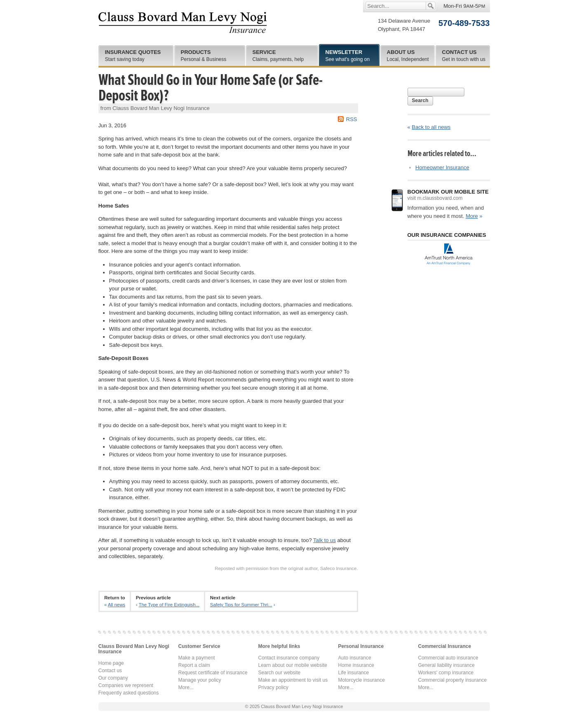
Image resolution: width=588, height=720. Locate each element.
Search (420, 101)
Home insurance (356, 665)
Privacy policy (273, 687)
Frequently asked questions (129, 693)
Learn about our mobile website (293, 665)
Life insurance (354, 673)
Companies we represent (126, 685)
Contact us (110, 671)
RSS (352, 119)
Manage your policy (200, 680)
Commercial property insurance (453, 680)
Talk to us (324, 540)
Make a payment (197, 658)
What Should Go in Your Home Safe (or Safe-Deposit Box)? (211, 88)
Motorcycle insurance (362, 680)
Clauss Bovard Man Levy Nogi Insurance (183, 23)
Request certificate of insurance (213, 673)
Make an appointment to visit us (293, 680)
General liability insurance (446, 665)
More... (186, 687)
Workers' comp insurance (446, 673)
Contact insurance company (289, 658)
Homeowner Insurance (442, 167)
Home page (111, 663)
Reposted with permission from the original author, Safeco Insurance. (286, 568)
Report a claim (194, 665)
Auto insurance (355, 658)
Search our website (280, 673)
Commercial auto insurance (448, 658)
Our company (113, 678)
